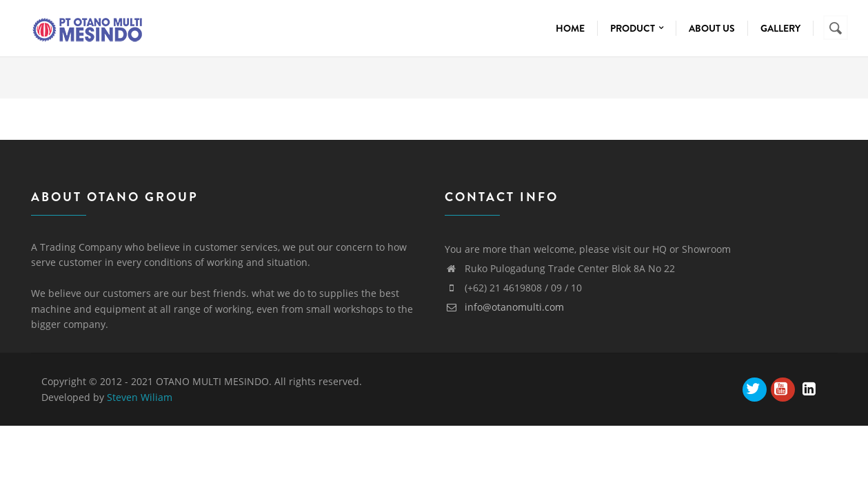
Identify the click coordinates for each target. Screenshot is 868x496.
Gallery (780, 28)
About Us (712, 28)
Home (570, 28)
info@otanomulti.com (504, 307)
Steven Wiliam (140, 397)
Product (637, 28)
